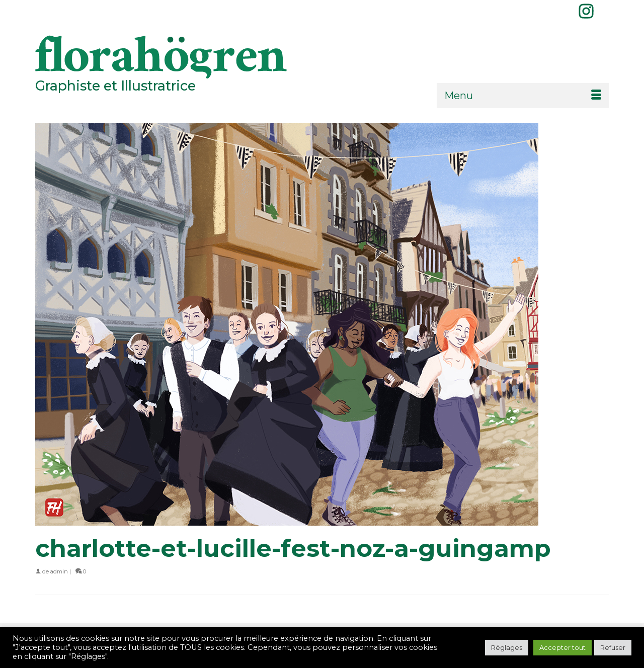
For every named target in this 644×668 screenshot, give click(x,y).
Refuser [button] (613, 647)
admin (59, 571)
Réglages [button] (507, 647)
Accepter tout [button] (562, 647)
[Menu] (523, 96)
